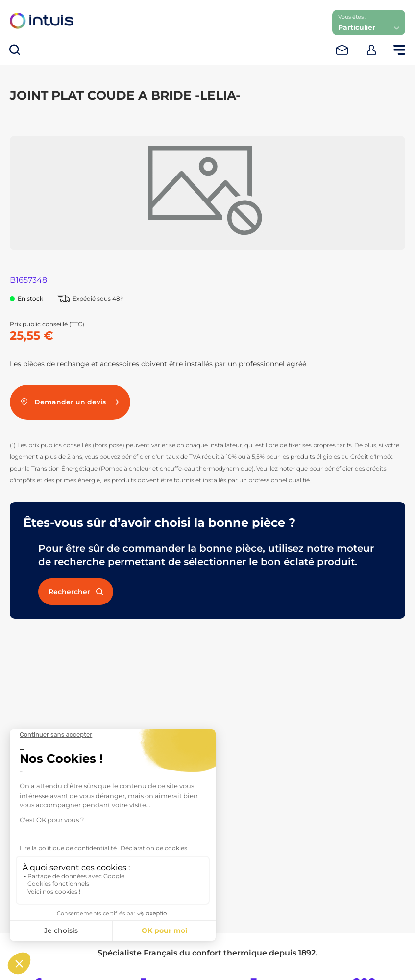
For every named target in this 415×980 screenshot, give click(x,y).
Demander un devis (70, 402)
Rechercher (76, 592)
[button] (369, 23)
